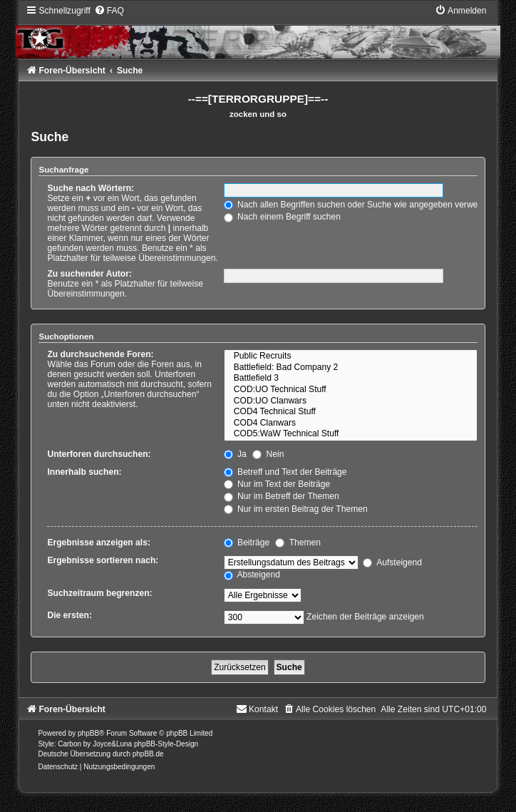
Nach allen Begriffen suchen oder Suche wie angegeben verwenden (361, 205)
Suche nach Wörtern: (91, 188)
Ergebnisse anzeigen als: (99, 543)
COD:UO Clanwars (351, 401)
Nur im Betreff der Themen (282, 496)
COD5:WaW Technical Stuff (351, 434)
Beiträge (247, 543)
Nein (268, 454)
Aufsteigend (392, 562)
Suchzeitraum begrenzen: (99, 593)
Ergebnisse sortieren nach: (103, 560)
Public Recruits (351, 356)
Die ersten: (69, 615)
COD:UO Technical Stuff (351, 390)
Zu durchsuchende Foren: (100, 354)
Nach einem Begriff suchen (282, 217)
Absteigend (252, 575)
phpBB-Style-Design (166, 744)
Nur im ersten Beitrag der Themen (296, 509)
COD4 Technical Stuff (351, 412)
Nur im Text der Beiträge (277, 484)
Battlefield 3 (351, 379)
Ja (235, 454)
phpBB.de (148, 754)
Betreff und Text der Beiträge (285, 472)
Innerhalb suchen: (84, 472)
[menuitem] (109, 11)
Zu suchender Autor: (89, 274)
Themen (298, 543)
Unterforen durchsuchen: (99, 454)
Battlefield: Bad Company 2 (351, 368)
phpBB (88, 733)
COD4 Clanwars (351, 423)
